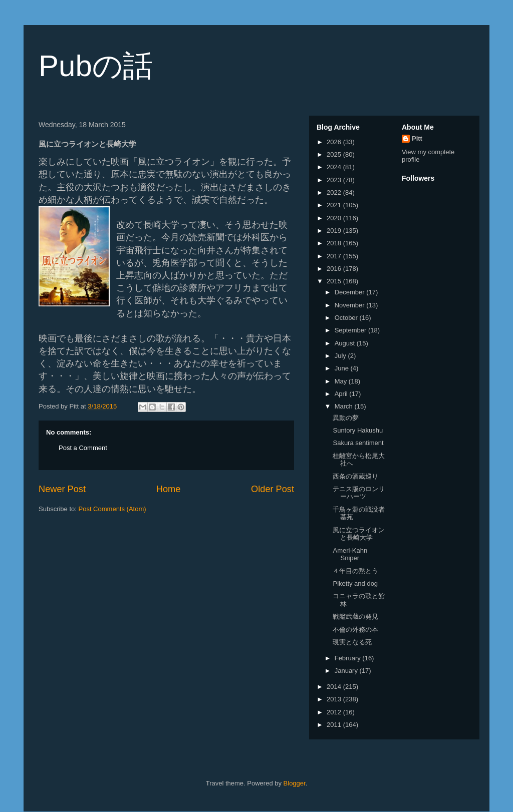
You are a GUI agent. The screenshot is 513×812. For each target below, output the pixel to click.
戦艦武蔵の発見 (355, 617)
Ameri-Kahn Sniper (350, 554)
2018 (335, 243)
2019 (335, 231)
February (349, 658)
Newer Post (62, 489)
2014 (335, 687)
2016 (335, 269)
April (342, 394)
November (351, 305)
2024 (335, 167)
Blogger (295, 783)
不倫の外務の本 (355, 630)
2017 (335, 256)
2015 (335, 281)
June (343, 368)
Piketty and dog (355, 583)
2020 (335, 218)
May (342, 381)
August (346, 343)
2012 (335, 712)
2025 (335, 154)
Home (169, 489)
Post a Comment (83, 448)
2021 (335, 205)
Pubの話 (96, 66)
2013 (335, 699)
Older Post (273, 489)
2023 (335, 180)
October (347, 318)
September (351, 330)
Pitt (417, 138)
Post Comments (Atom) (112, 509)
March (345, 406)
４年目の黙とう (355, 571)
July (341, 356)
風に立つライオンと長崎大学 (359, 534)
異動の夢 (346, 418)
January (347, 671)
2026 (335, 142)
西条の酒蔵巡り (355, 476)
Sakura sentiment (358, 443)
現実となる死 (352, 642)
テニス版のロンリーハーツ (359, 493)
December (351, 292)
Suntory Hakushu (358, 430)
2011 (335, 725)
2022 (335, 192)
